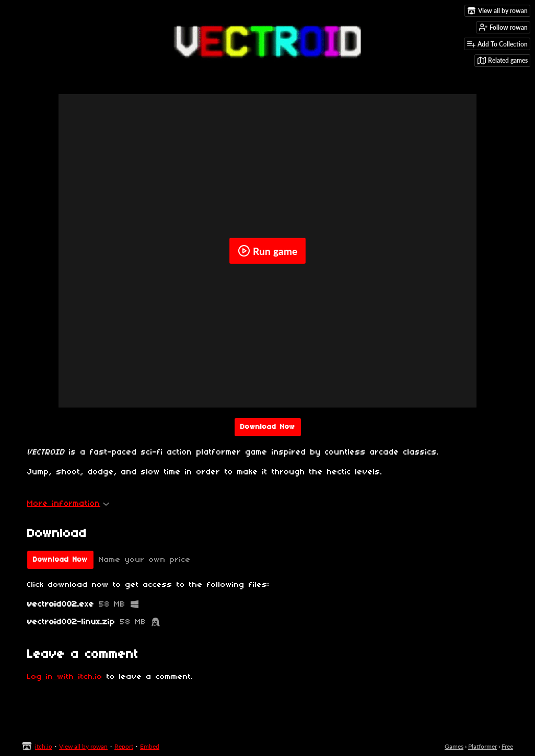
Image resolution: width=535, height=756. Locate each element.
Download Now (268, 427)
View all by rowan (83, 746)
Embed (150, 746)
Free (507, 746)
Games (454, 746)
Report (124, 746)
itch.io (44, 746)
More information (68, 504)
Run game (267, 251)
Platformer (482, 746)
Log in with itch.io (65, 677)
